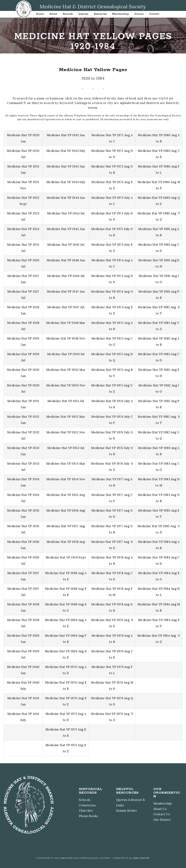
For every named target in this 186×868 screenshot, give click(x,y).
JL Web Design (140, 857)
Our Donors (162, 819)
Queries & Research (128, 799)
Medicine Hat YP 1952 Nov (66, 432)
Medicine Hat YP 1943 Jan (66, 166)
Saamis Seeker (123, 810)
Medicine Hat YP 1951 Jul (66, 401)
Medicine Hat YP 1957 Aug (66, 526)
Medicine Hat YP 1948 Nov (66, 338)
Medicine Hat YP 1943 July (66, 182)
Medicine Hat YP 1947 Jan (66, 292)
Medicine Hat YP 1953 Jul (66, 448)
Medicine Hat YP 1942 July (66, 151)
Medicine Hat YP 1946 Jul (66, 276)
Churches (83, 810)
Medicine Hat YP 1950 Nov (66, 385)
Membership (163, 803)
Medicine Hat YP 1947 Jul (66, 307)
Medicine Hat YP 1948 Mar (66, 323)
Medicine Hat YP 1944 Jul (66, 213)
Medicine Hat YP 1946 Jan (66, 260)
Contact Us (162, 814)
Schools (81, 799)
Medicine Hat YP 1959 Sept (66, 557)
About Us (160, 808)
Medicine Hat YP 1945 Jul (66, 245)
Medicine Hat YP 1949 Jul (66, 354)
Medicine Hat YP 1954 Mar (66, 464)
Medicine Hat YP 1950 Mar (66, 370)
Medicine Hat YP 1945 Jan (66, 229)
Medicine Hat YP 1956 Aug (66, 510)
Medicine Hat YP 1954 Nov (66, 479)
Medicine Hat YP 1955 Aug (66, 495)
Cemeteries (84, 805)
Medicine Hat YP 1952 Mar (66, 417)
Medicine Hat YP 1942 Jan (66, 135)
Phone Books (85, 815)
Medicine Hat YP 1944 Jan (66, 198)
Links (117, 805)
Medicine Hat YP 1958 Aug (66, 542)
